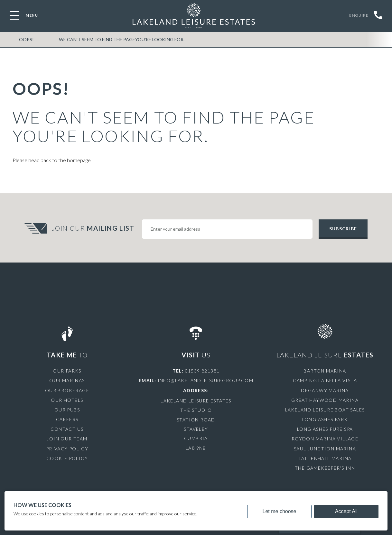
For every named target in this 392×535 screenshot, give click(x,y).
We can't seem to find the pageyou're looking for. (120, 40)
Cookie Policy (67, 458)
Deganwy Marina (325, 390)
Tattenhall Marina (325, 458)
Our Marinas (67, 380)
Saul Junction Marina (325, 449)
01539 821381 (202, 371)
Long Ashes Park (325, 419)
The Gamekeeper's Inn (325, 468)
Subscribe (343, 229)
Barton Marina (325, 371)
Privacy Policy (67, 449)
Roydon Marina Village (325, 439)
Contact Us (67, 429)
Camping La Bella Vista (325, 380)
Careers (67, 419)
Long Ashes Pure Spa (325, 429)
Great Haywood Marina (325, 400)
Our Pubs (67, 410)
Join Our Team (67, 439)
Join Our (94, 228)
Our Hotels (67, 400)
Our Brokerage (67, 390)
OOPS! (26, 40)
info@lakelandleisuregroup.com (206, 380)
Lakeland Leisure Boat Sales (325, 410)
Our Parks (67, 371)
